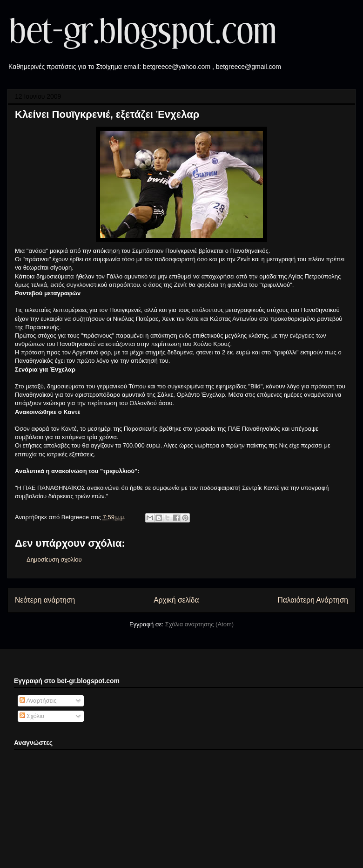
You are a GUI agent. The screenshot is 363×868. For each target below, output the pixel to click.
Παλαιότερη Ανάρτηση (313, 600)
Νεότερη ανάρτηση (45, 600)
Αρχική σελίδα (176, 600)
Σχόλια (32, 716)
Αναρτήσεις (38, 701)
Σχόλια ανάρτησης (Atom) (199, 624)
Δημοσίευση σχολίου (54, 559)
